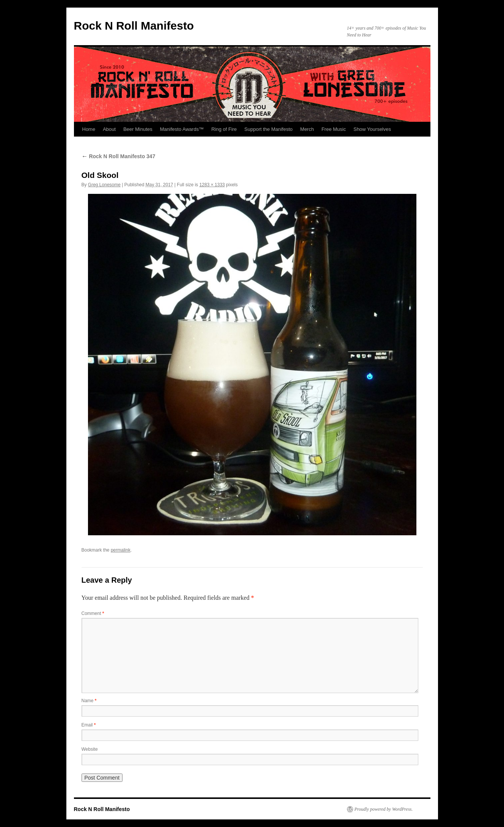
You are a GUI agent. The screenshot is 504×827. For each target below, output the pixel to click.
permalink (121, 550)
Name (89, 701)
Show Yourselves (372, 129)
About (109, 129)
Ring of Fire (224, 129)
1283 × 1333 (212, 185)
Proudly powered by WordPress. (384, 809)
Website (90, 749)
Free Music (334, 129)
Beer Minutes (138, 129)
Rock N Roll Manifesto (134, 26)
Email (89, 725)
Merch (307, 129)
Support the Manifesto (268, 129)
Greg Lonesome (104, 185)
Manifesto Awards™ (182, 129)
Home (89, 129)
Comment (93, 613)
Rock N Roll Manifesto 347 (119, 156)
